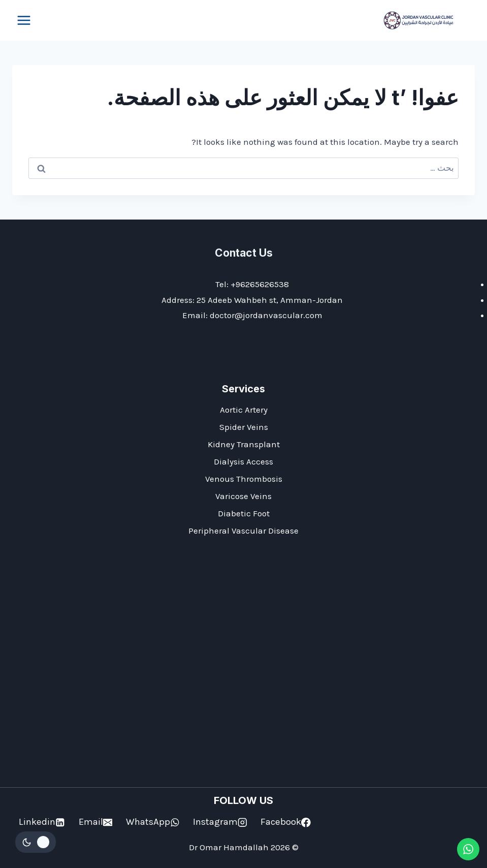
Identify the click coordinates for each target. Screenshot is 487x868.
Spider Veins (244, 427)
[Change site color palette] (36, 842)
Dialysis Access (244, 461)
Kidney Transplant (244, 444)
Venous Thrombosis (244, 479)
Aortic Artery (244, 410)
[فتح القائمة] (24, 20)
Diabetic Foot (244, 513)
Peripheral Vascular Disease (244, 531)
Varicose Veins (244, 496)
